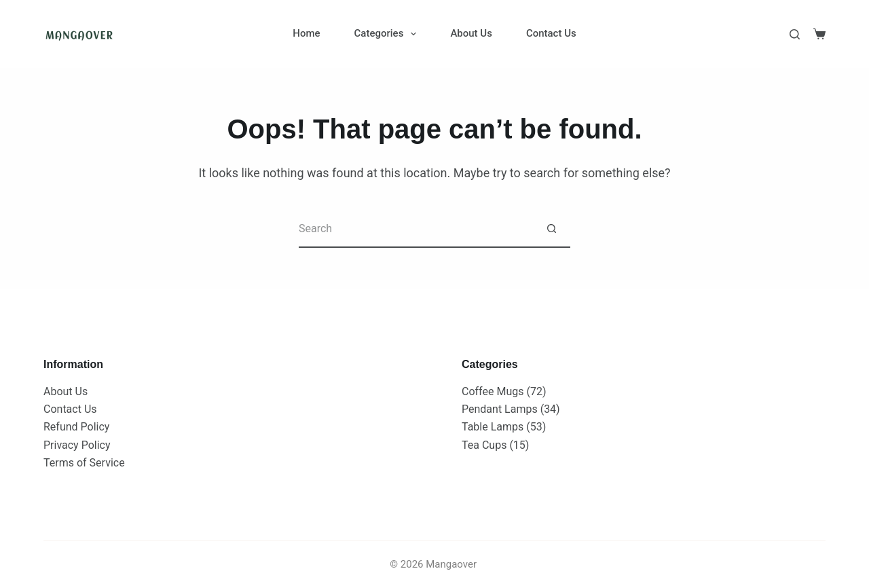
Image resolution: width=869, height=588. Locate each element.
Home (306, 33)
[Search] (795, 34)
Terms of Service (84, 463)
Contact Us (551, 33)
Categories (388, 34)
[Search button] (552, 229)
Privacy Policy (77, 445)
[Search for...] (416, 229)
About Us (471, 33)
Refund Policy (76, 427)
